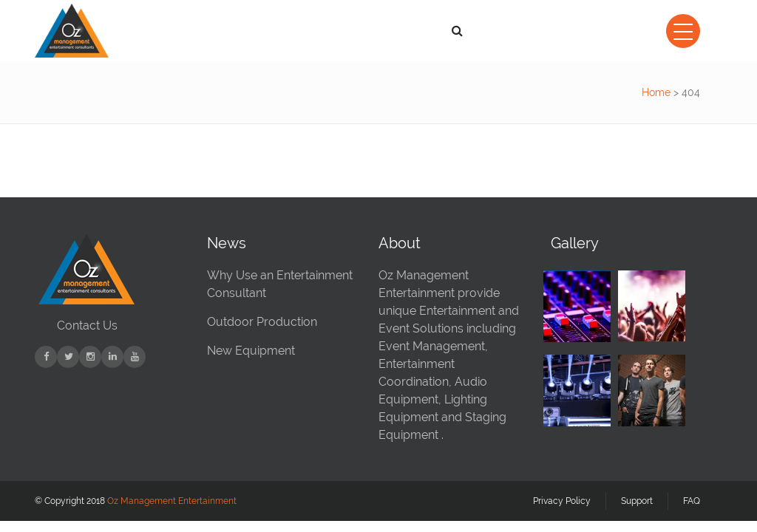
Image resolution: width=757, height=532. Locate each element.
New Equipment (251, 351)
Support (637, 501)
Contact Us (87, 325)
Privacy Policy (562, 501)
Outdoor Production (262, 322)
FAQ (692, 501)
